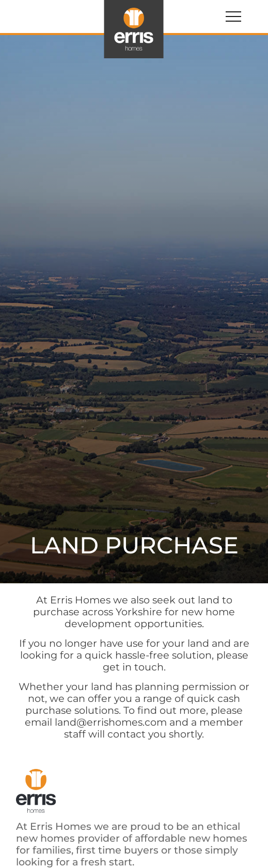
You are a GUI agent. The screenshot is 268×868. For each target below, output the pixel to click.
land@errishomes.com (111, 722)
